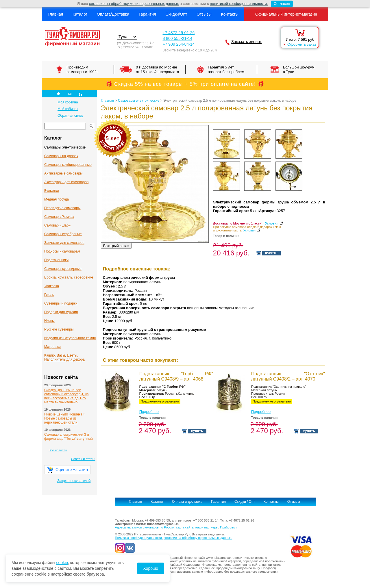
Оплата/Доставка (113, 14)
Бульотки (51, 191)
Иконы (49, 321)
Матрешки (52, 347)
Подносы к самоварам (62, 251)
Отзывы (204, 14)
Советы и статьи (83, 459)
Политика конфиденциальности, (139, 538)
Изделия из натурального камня (70, 338)
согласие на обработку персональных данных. (198, 538)
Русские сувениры (59, 329)
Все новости (58, 450)
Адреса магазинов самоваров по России (145, 527)
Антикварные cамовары (63, 173)
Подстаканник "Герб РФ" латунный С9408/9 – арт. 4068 (176, 376)
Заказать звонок (246, 42)
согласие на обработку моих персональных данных (134, 4)
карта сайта (185, 527)
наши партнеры (207, 527)
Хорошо (151, 568)
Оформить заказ (302, 44)
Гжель (49, 295)
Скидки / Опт (245, 502)
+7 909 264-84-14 (178, 44)
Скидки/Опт (176, 14)
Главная (55, 14)
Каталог (80, 14)
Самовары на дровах (61, 156)
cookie (62, 563)
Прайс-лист (229, 527)
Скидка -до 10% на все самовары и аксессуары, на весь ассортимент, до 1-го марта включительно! (66, 396)
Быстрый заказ (116, 246)
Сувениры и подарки (61, 303)
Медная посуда (57, 199)
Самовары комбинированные (68, 165)
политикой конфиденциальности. (239, 4)
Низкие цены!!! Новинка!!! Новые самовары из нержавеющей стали (65, 418)
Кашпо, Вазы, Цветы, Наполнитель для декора (64, 357)
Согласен (281, 4)
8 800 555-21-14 (177, 38)
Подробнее (149, 412)
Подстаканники (56, 260)
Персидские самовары (62, 208)
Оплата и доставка (187, 502)
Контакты (230, 14)
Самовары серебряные (63, 234)
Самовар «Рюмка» (59, 217)
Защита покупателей (74, 481)
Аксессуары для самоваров (66, 182)
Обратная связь (70, 116)
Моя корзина (68, 102)
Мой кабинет (68, 109)
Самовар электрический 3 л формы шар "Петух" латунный (69, 437)
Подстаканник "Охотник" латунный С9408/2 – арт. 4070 (288, 376)
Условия (272, 223)
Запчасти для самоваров (64, 243)
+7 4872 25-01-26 (178, 33)
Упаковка (52, 286)
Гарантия (147, 14)
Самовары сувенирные (63, 269)
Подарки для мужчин (61, 312)
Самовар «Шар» (57, 225)
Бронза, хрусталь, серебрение (69, 277)
